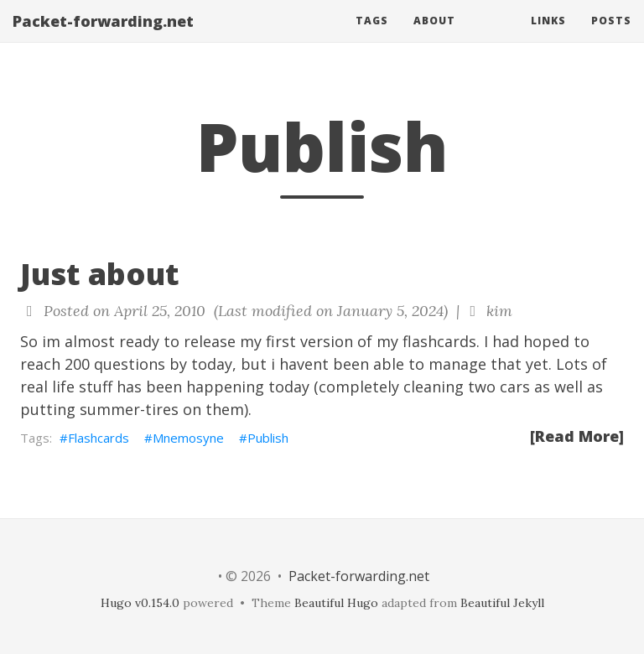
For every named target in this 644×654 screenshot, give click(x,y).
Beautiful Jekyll (502, 603)
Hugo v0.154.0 (140, 603)
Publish (268, 438)
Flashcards (99, 438)
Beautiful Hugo (336, 603)
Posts (611, 37)
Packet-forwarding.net (103, 38)
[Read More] (577, 436)
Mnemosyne (188, 438)
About (434, 37)
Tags (372, 37)
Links (548, 37)
